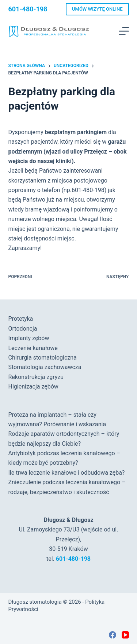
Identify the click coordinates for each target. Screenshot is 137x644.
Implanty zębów (29, 338)
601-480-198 (28, 9)
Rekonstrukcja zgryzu (36, 377)
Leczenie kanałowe (33, 348)
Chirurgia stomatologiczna (43, 358)
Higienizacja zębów (33, 387)
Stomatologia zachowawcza (45, 367)
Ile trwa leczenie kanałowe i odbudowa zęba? (67, 473)
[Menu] (124, 31)
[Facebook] (113, 635)
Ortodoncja (23, 329)
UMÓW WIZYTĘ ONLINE (97, 9)
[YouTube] (125, 635)
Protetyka (21, 319)
